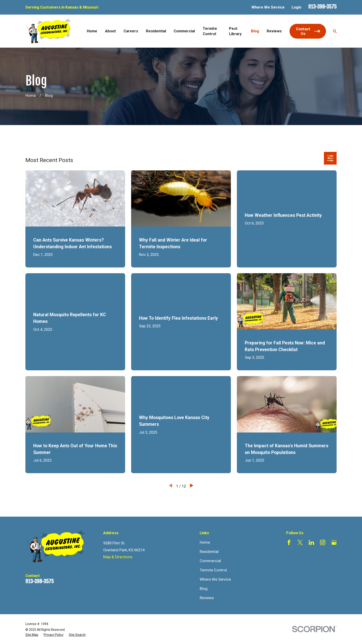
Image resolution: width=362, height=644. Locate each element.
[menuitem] (32, 635)
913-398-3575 (322, 7)
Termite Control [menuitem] (210, 31)
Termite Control (213, 570)
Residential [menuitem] (156, 31)
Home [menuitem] (92, 31)
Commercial (210, 561)
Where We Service (268, 7)
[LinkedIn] (311, 542)
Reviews (207, 598)
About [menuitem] (110, 31)
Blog (204, 589)
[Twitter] (300, 542)
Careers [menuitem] (131, 31)
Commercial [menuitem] (184, 31)
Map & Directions (118, 557)
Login (296, 7)
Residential (209, 552)
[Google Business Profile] (334, 542)
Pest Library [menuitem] (235, 31)
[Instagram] (323, 542)
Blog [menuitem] (255, 31)
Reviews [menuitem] (274, 31)
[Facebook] (289, 542)
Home (205, 542)
